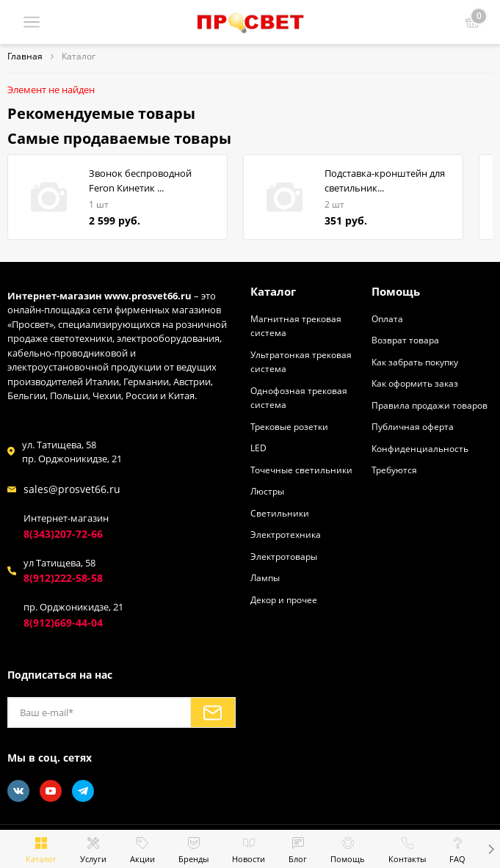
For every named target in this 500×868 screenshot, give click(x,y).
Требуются (394, 470)
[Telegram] (83, 791)
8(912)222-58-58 (63, 578)
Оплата (387, 318)
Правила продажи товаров (430, 405)
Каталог (273, 291)
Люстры (267, 491)
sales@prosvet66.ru (72, 489)
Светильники (280, 513)
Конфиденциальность (420, 448)
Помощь (396, 291)
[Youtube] (51, 791)
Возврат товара (405, 340)
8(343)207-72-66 (63, 534)
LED (258, 448)
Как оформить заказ (415, 383)
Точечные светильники (301, 470)
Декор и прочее (284, 599)
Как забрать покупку (415, 362)
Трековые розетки (289, 426)
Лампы (265, 577)
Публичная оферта (413, 426)
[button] (491, 849)
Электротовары (284, 556)
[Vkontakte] (18, 791)
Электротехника (286, 534)
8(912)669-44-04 (63, 623)
